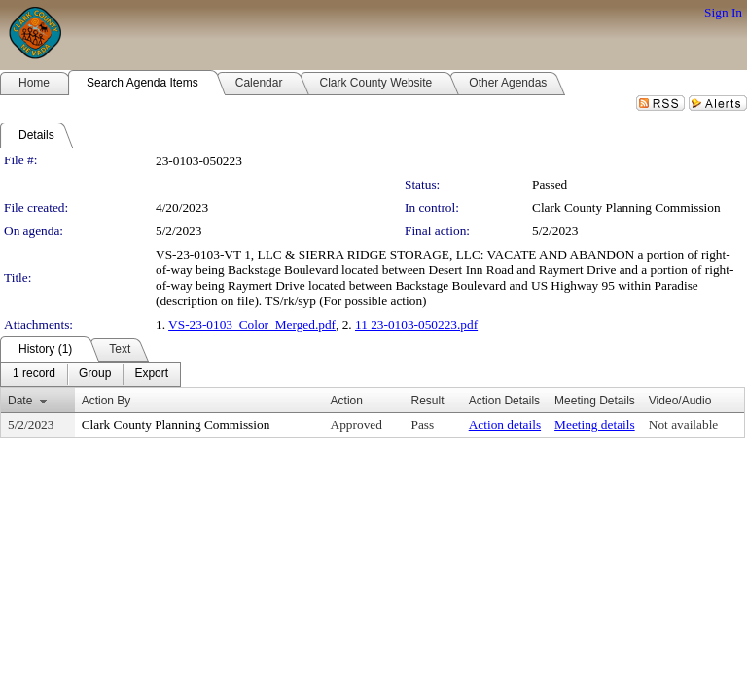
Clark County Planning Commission (626, 208)
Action (347, 401)
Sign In (723, 12)
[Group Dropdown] (95, 374)
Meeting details (595, 424)
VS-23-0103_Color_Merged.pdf (252, 324)
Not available (683, 424)
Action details (505, 424)
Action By (107, 401)
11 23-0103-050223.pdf (416, 324)
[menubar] (90, 374)
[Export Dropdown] (151, 374)
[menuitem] (34, 374)
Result (428, 401)
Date (20, 401)
